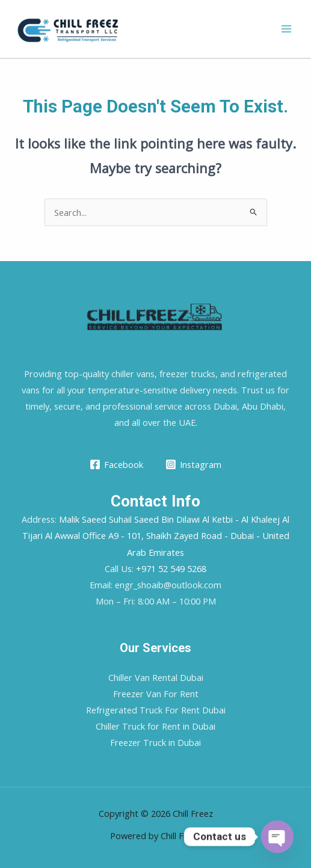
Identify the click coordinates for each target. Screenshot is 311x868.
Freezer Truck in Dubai (155, 742)
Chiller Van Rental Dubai (156, 677)
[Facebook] (116, 464)
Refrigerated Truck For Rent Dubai (156, 710)
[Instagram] (194, 464)
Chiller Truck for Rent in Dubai (155, 726)
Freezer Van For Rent (156, 694)
